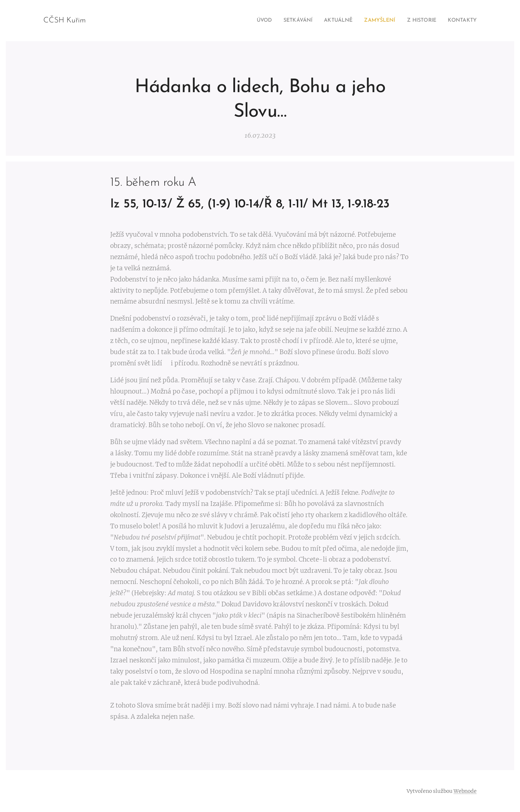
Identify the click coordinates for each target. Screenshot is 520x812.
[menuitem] (244, 21)
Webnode (465, 791)
